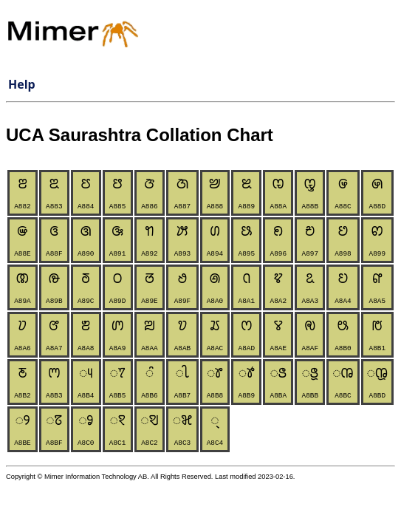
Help (22, 84)
